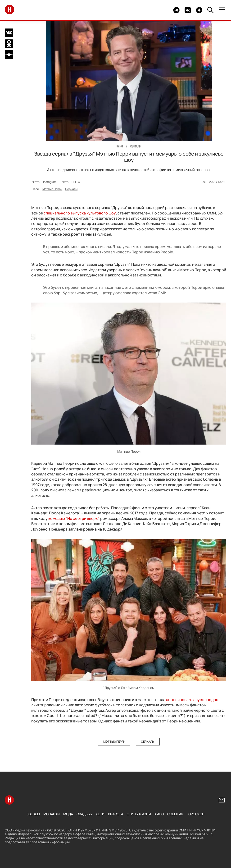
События (175, 814)
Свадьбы (84, 814)
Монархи (52, 814)
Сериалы (71, 189)
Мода (68, 814)
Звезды (33, 814)
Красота (116, 814)
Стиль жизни (139, 814)
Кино (159, 814)
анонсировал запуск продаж (192, 700)
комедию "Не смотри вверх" (74, 518)
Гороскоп (196, 814)
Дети (100, 814)
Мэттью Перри (52, 189)
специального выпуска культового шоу (80, 213)
